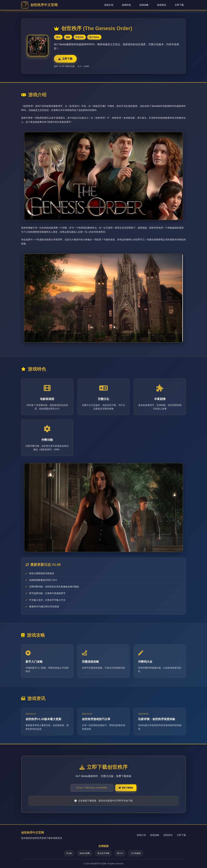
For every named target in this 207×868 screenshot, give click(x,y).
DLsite (69, 853)
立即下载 (179, 5)
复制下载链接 (126, 788)
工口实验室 (136, 853)
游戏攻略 (144, 5)
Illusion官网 (85, 853)
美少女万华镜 (103, 853)
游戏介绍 (109, 5)
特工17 (120, 853)
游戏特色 (126, 5)
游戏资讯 (162, 5)
